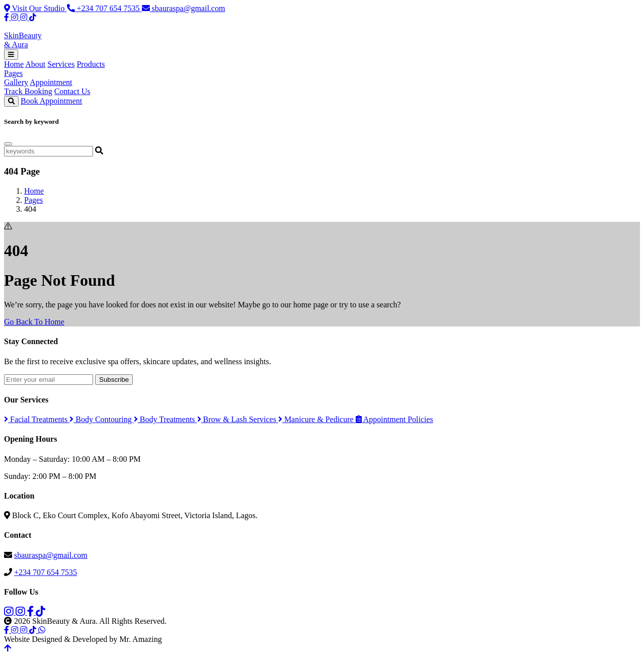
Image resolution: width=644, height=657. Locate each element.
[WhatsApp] (42, 630)
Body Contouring (102, 419)
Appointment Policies (394, 419)
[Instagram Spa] (16, 17)
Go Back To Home (34, 322)
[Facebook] (8, 17)
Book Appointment (51, 101)
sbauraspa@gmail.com (184, 8)
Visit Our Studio (35, 8)
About (35, 64)
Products (91, 64)
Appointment (51, 82)
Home (14, 64)
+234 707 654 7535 (104, 8)
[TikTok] (33, 17)
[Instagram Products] (25, 17)
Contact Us (72, 91)
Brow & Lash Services (238, 419)
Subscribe (114, 380)
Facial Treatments (37, 419)
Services (61, 64)
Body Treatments (166, 419)
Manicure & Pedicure (317, 419)
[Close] (8, 144)
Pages (13, 73)
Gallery (16, 82)
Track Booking (28, 91)
